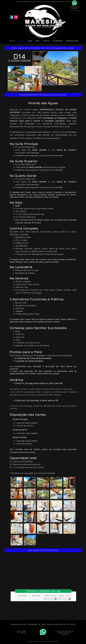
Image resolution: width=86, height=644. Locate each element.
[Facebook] (12, 17)
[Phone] (75, 3)
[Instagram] (16, 17)
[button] (17, 482)
